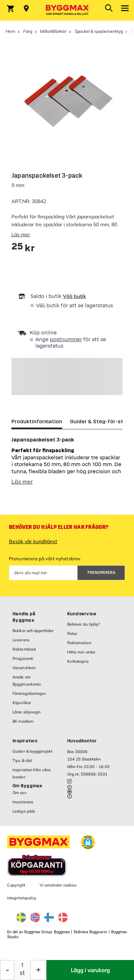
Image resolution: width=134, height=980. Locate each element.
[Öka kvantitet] (38, 970)
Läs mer (21, 234)
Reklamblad (24, 649)
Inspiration (25, 741)
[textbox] (23, 249)
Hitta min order (81, 652)
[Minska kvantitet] (7, 970)
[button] (88, 842)
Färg (28, 31)
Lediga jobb (24, 811)
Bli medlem (23, 721)
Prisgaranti (23, 658)
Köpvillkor (22, 703)
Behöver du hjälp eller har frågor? (59, 527)
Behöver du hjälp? (84, 624)
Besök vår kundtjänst (33, 541)
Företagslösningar (29, 693)
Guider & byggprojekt (33, 751)
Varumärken (24, 668)
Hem (10, 31)
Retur (72, 633)
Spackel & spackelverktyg (99, 31)
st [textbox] (22, 973)
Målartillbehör (53, 31)
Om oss (19, 793)
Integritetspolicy (22, 898)
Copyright (16, 885)
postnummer (66, 340)
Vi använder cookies (58, 885)
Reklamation (79, 643)
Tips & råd (22, 761)
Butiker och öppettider (33, 631)
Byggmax (62, 932)
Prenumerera (101, 573)
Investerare (23, 802)
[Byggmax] (67, 10)
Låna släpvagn (26, 712)
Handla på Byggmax (24, 617)
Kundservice (82, 614)
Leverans (21, 640)
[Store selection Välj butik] (26, 9)
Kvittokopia (78, 661)
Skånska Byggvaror (90, 932)
